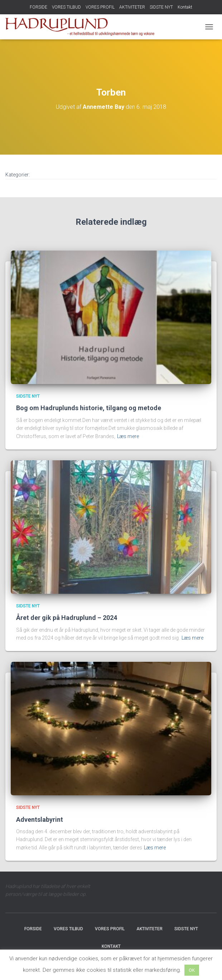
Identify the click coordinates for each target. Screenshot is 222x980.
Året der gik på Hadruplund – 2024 (67, 618)
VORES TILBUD (66, 7)
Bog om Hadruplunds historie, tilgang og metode (89, 408)
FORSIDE (38, 7)
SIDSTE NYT (161, 7)
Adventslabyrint (40, 819)
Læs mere (128, 436)
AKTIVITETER (132, 7)
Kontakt (185, 7)
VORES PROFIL (100, 7)
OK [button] (192, 970)
